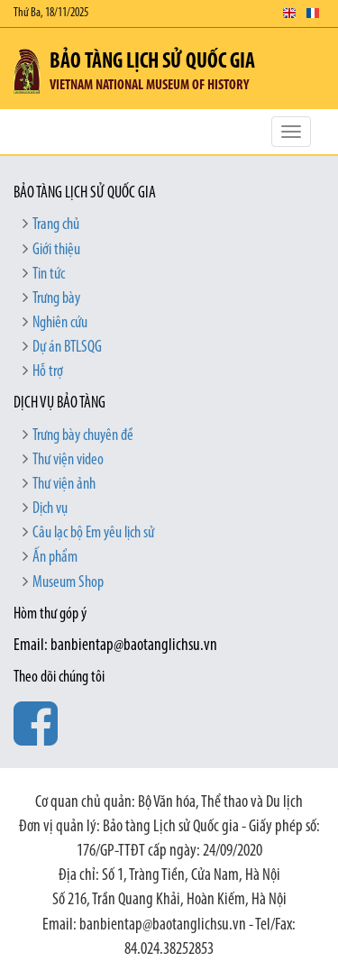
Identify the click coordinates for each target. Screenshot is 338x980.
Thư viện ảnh (64, 485)
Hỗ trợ (48, 372)
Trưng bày (56, 299)
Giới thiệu (56, 250)
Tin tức (49, 275)
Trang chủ (56, 225)
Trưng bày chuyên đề (83, 436)
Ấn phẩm (55, 558)
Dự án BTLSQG (67, 348)
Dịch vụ (50, 509)
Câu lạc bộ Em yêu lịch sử (93, 533)
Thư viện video (68, 460)
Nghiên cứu (60, 323)
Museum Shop (68, 583)
